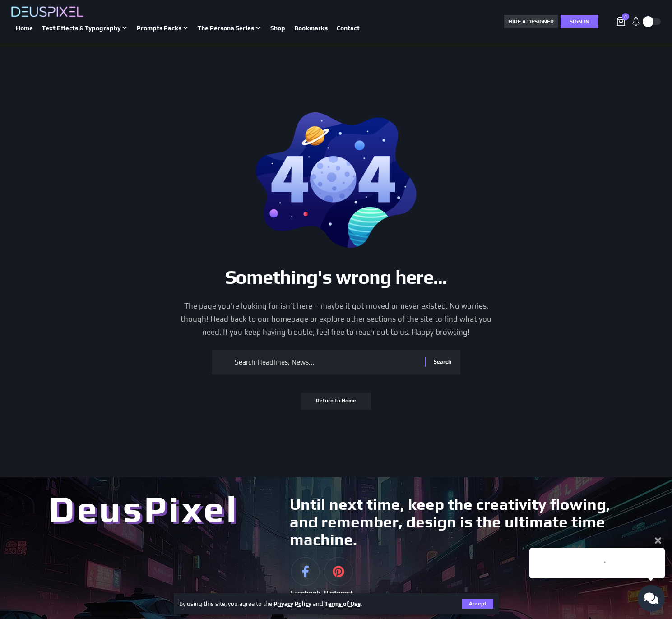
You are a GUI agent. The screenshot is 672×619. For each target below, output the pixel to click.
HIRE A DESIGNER (531, 22)
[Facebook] (305, 584)
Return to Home (336, 404)
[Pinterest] (338, 584)
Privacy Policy (294, 604)
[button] (478, 604)
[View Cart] (622, 22)
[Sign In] (579, 22)
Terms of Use (346, 604)
